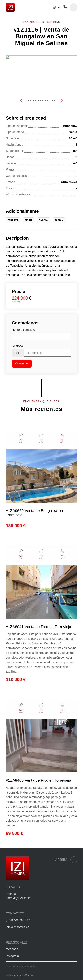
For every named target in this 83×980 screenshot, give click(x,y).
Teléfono (17, 346)
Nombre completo (23, 330)
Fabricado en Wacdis (20, 975)
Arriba (66, 860)
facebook (12, 949)
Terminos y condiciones (21, 966)
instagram (12, 956)
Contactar (22, 363)
